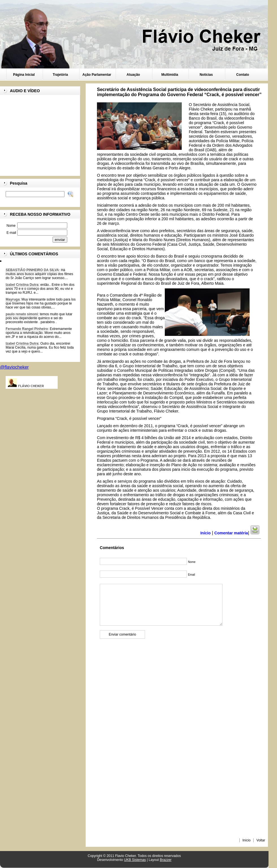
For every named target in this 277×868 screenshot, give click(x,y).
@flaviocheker (14, 367)
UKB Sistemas (135, 860)
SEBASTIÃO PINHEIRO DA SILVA (32, 270)
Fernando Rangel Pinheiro (27, 329)
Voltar (261, 840)
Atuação (133, 75)
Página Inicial (24, 75)
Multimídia (170, 75)
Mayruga (13, 299)
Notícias (206, 75)
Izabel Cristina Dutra (22, 285)
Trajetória (60, 75)
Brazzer (165, 860)
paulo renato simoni (22, 314)
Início (247, 840)
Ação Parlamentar (97, 75)
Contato (243, 75)
